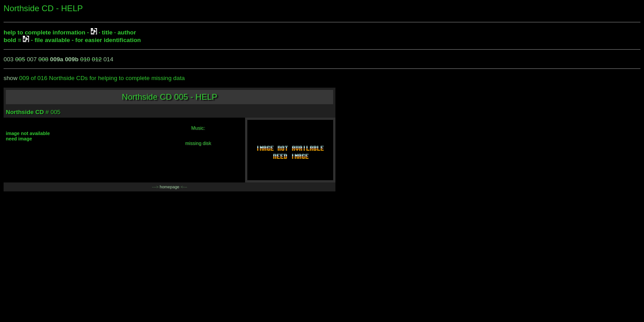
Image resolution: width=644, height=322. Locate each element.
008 (43, 59)
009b (72, 59)
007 (32, 59)
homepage (169, 187)
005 (20, 59)
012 (97, 59)
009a (57, 59)
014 (108, 59)
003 (8, 59)
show (11, 78)
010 (85, 59)
